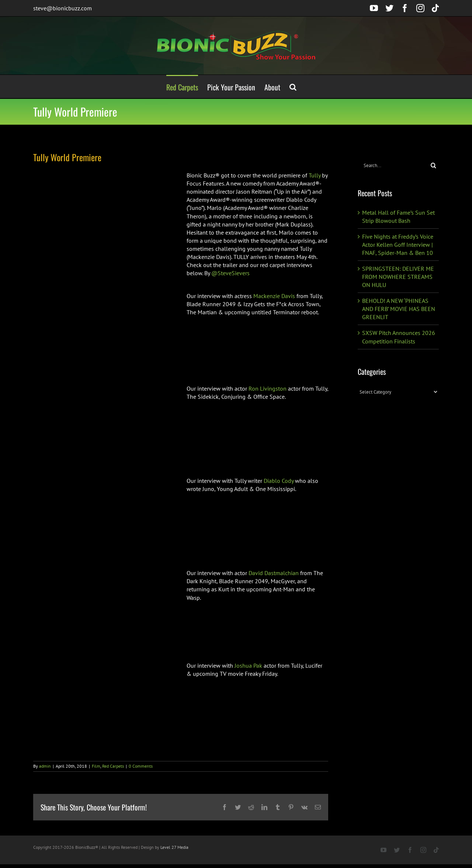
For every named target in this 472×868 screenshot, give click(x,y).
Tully (315, 175)
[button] (293, 87)
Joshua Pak (248, 665)
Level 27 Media (174, 847)
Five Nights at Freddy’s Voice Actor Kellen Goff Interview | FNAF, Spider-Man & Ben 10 (398, 245)
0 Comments (141, 766)
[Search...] (393, 165)
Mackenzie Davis (274, 296)
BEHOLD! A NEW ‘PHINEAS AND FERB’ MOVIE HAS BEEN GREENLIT (399, 309)
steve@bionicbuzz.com (63, 8)
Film (96, 766)
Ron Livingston (268, 388)
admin (45, 766)
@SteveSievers (230, 273)
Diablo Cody (279, 481)
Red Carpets (113, 766)
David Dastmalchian (274, 573)
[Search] (433, 165)
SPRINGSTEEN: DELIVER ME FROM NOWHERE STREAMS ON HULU (398, 277)
